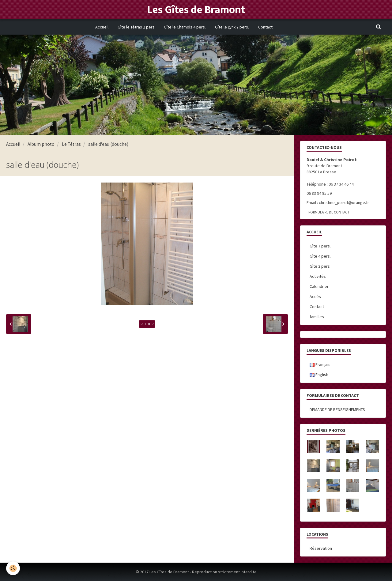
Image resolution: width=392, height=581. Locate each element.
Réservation (321, 548)
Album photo (41, 144)
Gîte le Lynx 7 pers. (232, 27)
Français (320, 364)
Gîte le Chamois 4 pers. (185, 27)
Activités (318, 276)
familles (317, 317)
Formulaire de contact (329, 212)
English (319, 375)
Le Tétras (71, 144)
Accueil (102, 27)
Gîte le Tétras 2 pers (136, 27)
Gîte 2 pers (320, 266)
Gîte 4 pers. (320, 256)
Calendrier (319, 286)
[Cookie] (13, 568)
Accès (315, 296)
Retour (147, 324)
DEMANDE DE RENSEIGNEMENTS (337, 409)
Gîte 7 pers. (320, 246)
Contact (265, 27)
